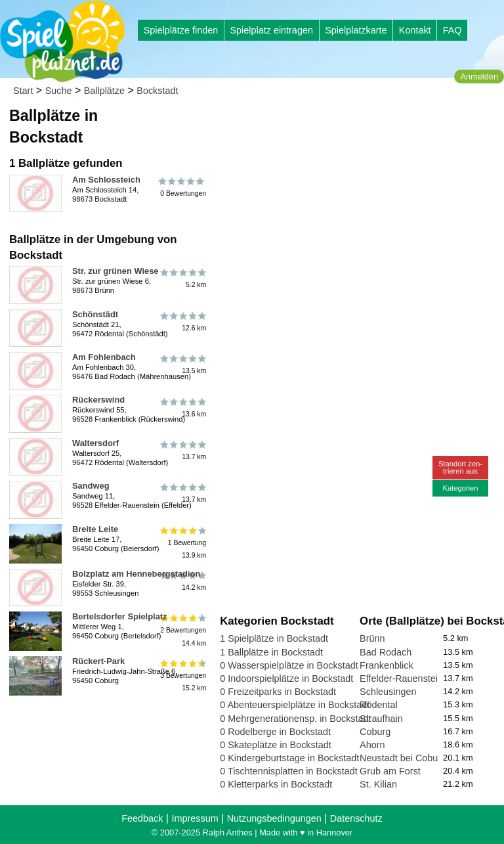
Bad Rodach (386, 652)
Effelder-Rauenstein (401, 678)
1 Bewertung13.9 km (182, 543)
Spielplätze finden (181, 30)
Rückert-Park (98, 661)
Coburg (375, 732)
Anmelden (479, 77)
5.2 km (182, 278)
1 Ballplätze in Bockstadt (271, 652)
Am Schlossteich (106, 180)
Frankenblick (387, 665)
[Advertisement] (359, 197)
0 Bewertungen (182, 187)
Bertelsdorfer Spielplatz (120, 616)
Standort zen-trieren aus (460, 467)
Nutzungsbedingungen (274, 818)
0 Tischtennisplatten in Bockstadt (289, 771)
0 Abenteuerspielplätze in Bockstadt (295, 705)
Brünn (372, 638)
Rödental (379, 705)
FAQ (452, 30)
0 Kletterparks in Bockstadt (276, 784)
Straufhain (381, 719)
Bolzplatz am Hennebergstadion (136, 574)
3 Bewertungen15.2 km (182, 675)
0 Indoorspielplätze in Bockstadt (286, 678)
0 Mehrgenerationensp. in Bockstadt (295, 719)
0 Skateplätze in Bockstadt (276, 745)
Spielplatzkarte (356, 30)
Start (23, 91)
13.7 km (182, 451)
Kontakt (415, 30)
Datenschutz (356, 818)
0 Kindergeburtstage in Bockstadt (289, 758)
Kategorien (460, 488)
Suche (59, 91)
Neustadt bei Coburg (403, 758)
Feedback (142, 818)
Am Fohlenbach (104, 357)
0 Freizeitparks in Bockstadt (278, 692)
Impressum (195, 818)
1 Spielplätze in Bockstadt (274, 638)
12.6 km (182, 322)
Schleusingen (388, 692)
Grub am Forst (390, 771)
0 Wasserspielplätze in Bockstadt (289, 665)
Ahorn (372, 745)
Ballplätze (104, 91)
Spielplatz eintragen (271, 30)
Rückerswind (98, 400)
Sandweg (91, 486)
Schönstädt (95, 314)
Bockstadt (157, 91)
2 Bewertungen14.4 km (182, 630)
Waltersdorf (95, 443)
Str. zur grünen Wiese (115, 271)
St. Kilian (378, 784)
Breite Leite (95, 529)
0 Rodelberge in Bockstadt (275, 732)
